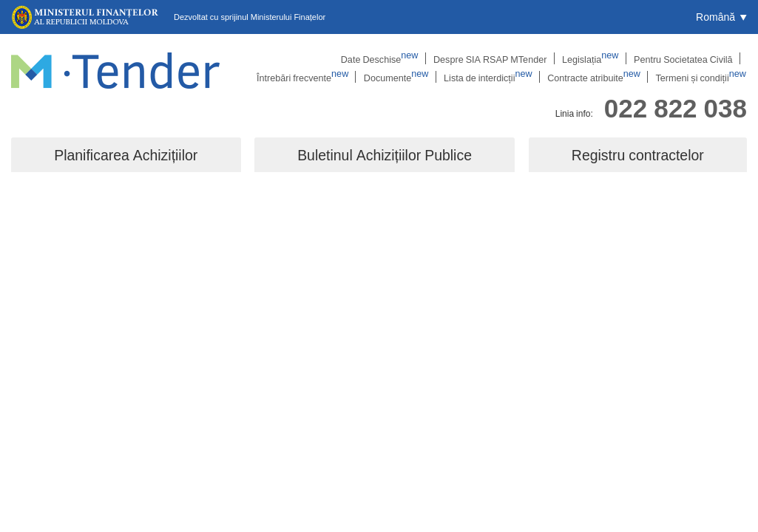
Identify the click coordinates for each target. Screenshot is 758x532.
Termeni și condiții (704, 78)
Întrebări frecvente (688, 58)
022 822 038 (676, 106)
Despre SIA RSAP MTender (395, 58)
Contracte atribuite (601, 78)
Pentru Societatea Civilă (581, 58)
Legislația (491, 58)
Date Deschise (288, 58)
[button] (721, 17)
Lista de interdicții (498, 78)
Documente (410, 78)
